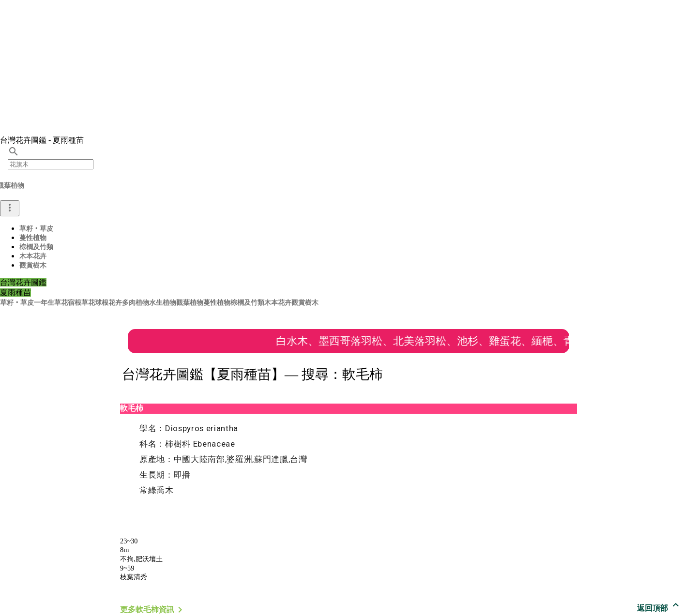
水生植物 (163, 303)
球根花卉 (108, 303)
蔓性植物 (33, 238)
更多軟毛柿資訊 (153, 609)
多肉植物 (136, 303)
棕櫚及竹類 (36, 247)
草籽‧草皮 (36, 229)
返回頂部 (659, 608)
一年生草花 (51, 303)
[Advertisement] (348, 68)
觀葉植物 (190, 303)
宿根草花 (81, 303)
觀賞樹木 (33, 265)
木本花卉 (33, 256)
